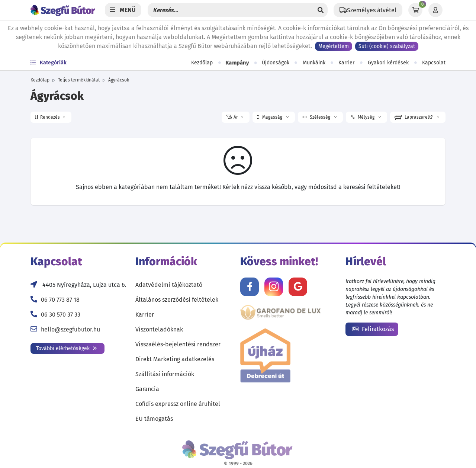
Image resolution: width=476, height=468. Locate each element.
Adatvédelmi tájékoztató (169, 285)
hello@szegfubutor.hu (70, 329)
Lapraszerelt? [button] (417, 118)
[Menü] (123, 10)
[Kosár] (415, 10)
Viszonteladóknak (159, 329)
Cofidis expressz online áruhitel (178, 404)
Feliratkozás (373, 329)
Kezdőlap (202, 63)
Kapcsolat (434, 63)
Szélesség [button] (319, 117)
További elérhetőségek (67, 348)
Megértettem (334, 46)
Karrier (346, 63)
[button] (51, 117)
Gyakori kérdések (388, 63)
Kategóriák (49, 63)
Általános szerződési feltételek (177, 300)
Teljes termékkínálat (79, 80)
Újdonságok (276, 63)
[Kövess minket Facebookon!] (250, 287)
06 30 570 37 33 (61, 315)
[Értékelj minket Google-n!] (298, 287)
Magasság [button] (273, 117)
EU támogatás (154, 419)
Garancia (147, 389)
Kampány (237, 63)
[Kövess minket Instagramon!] (274, 287)
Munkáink (314, 63)
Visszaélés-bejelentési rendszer (178, 344)
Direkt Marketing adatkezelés (175, 359)
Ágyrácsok (119, 80)
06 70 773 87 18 (60, 300)
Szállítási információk (165, 374)
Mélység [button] (365, 117)
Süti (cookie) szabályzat (387, 46)
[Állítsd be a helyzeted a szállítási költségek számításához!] (368, 10)
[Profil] (435, 10)
